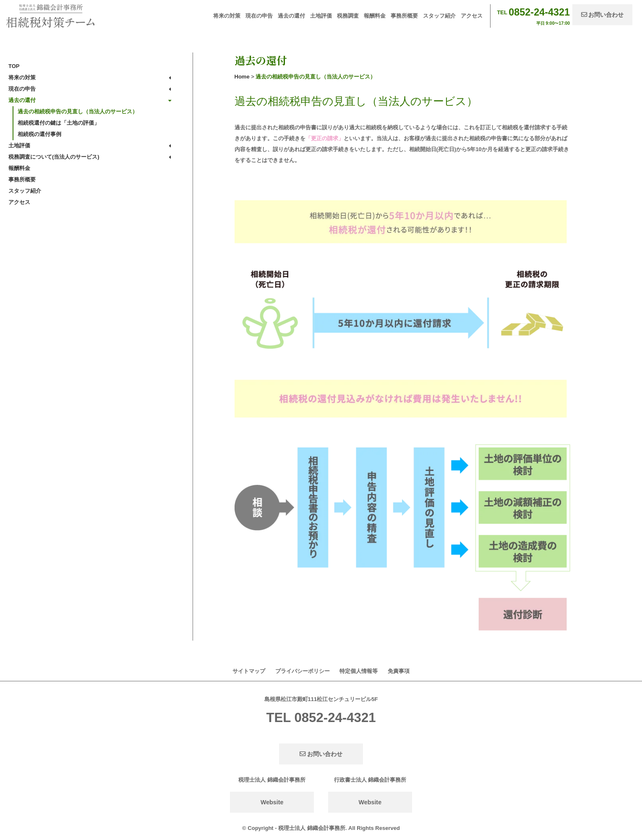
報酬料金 (375, 16)
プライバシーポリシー (303, 671)
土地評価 (321, 16)
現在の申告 (259, 16)
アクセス (472, 16)
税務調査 (348, 16)
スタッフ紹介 (439, 16)
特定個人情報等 (359, 671)
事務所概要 (404, 16)
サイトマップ (249, 671)
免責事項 (399, 671)
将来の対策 (227, 16)
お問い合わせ (603, 15)
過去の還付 (291, 16)
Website (272, 802)
